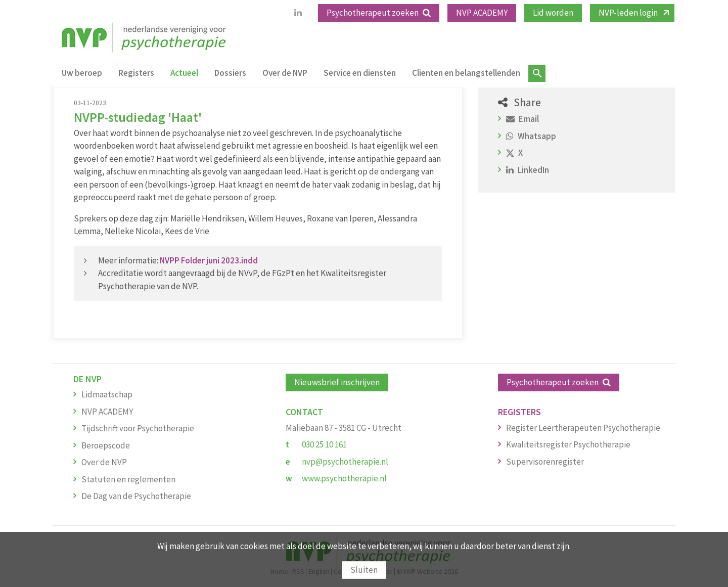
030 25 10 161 (324, 444)
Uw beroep (82, 73)
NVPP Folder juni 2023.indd (209, 260)
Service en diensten (360, 73)
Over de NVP (285, 73)
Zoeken (537, 73)
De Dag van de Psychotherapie (136, 496)
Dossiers (230, 73)
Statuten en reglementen (128, 479)
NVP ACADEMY (482, 13)
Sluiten (364, 570)
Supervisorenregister (545, 462)
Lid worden (553, 13)
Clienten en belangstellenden (466, 73)
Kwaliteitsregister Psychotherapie (568, 444)
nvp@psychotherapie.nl (345, 462)
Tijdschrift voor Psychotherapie (138, 428)
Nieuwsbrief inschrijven (337, 382)
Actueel (184, 73)
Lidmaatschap (107, 394)
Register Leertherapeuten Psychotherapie (583, 428)
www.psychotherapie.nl (344, 478)
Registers (136, 73)
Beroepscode (106, 445)
